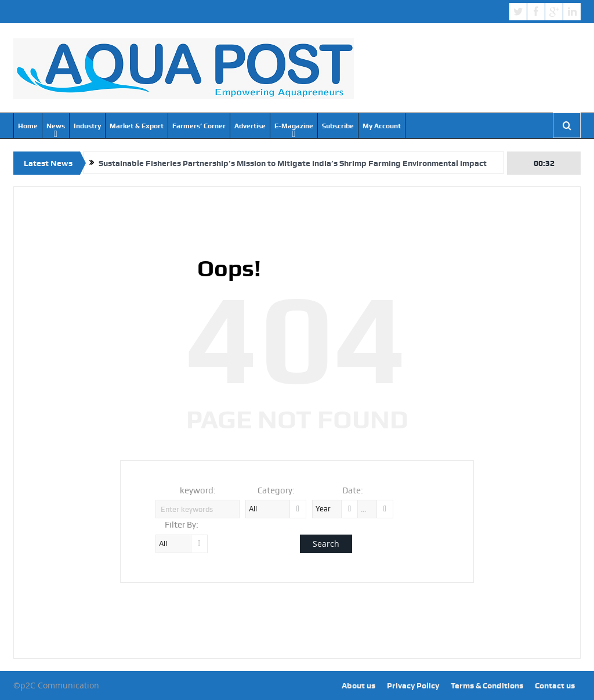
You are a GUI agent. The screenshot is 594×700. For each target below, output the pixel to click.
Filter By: (182, 525)
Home (28, 126)
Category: (276, 490)
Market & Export (137, 126)
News (56, 126)
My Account (382, 126)
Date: (353, 490)
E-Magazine (294, 126)
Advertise (250, 126)
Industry (87, 126)
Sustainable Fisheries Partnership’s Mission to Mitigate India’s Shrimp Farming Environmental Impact (293, 163)
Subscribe (338, 126)
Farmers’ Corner (199, 126)
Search (326, 544)
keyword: (198, 490)
